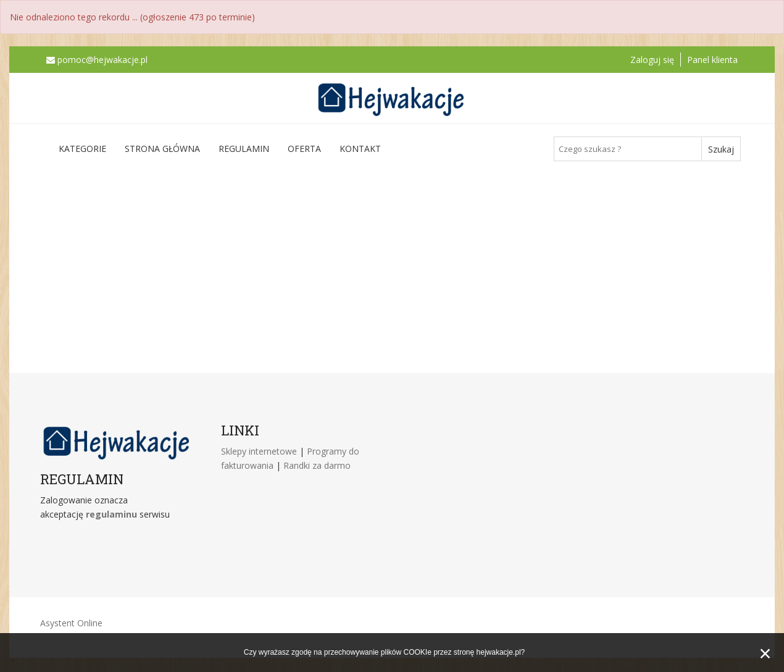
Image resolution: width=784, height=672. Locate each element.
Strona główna (162, 149)
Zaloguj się (652, 60)
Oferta (304, 149)
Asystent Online (71, 623)
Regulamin (244, 149)
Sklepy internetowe (260, 451)
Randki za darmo (317, 465)
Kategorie (82, 149)
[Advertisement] (392, 266)
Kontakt (360, 149)
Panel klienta (712, 60)
